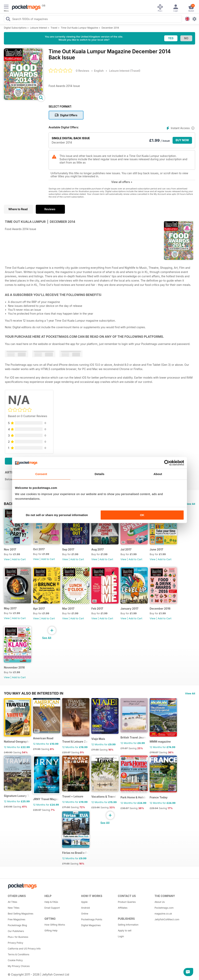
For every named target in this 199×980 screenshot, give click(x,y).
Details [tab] (99, 474)
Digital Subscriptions (15, 28)
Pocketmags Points (92, 919)
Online (85, 914)
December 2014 (110, 28)
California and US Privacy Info (24, 949)
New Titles (14, 908)
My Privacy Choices (19, 966)
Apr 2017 (39, 609)
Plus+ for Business (18, 937)
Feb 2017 (97, 609)
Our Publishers (16, 931)
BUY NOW (182, 140)
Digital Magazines (91, 925)
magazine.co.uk (163, 914)
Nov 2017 (10, 549)
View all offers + (122, 182)
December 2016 (160, 609)
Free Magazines (17, 919)
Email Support (52, 908)
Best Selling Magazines (21, 914)
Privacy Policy (15, 943)
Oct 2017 (39, 549)
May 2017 (10, 608)
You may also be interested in (34, 693)
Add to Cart (19, 559)
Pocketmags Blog (17, 925)
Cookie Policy (15, 960)
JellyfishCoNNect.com (167, 919)
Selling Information (128, 925)
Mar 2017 (68, 609)
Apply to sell (125, 931)
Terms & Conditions (19, 954)
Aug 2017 (98, 549)
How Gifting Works (55, 925)
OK (142, 515)
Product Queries (127, 902)
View (7, 559)
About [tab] (158, 474)
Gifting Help (51, 931)
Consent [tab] (41, 474)
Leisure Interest (39, 28)
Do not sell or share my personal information (57, 515)
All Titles (12, 902)
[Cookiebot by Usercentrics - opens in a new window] (167, 463)
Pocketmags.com (164, 908)
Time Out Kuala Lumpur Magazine (79, 28)
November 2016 (14, 667)
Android (86, 908)
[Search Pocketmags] (8, 19)
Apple (84, 902)
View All (190, 504)
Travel (54, 28)
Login (121, 936)
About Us (160, 902)
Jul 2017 (126, 549)
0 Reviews (82, 71)
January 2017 (129, 609)
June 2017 (156, 549)
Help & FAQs (51, 902)
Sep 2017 (68, 549)
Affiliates (123, 908)
